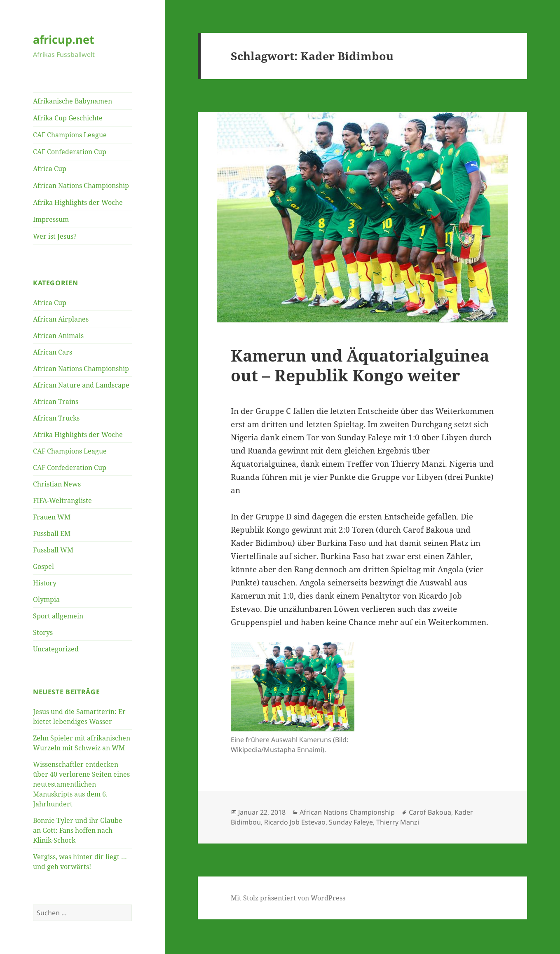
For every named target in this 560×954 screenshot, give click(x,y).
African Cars (53, 352)
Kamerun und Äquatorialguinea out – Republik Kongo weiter (360, 365)
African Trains (56, 402)
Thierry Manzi (398, 822)
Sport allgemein (58, 616)
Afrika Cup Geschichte (68, 118)
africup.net (64, 39)
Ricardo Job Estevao (295, 822)
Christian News (57, 484)
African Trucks (56, 418)
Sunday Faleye (351, 822)
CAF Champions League (70, 135)
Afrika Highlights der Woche (78, 202)
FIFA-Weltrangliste (62, 500)
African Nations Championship (81, 186)
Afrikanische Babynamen (73, 101)
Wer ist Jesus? (55, 236)
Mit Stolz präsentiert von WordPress (288, 898)
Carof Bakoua (430, 812)
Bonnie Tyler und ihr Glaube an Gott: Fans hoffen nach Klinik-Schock (78, 830)
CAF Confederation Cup (70, 152)
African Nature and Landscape (81, 385)
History (45, 583)
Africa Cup (50, 169)
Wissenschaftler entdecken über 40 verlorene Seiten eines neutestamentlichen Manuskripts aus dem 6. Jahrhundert (81, 784)
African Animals (58, 336)
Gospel (43, 566)
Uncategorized (56, 649)
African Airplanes (61, 319)
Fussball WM (53, 550)
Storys (43, 632)
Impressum (51, 219)
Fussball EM (52, 533)
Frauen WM (52, 517)
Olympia (46, 599)
